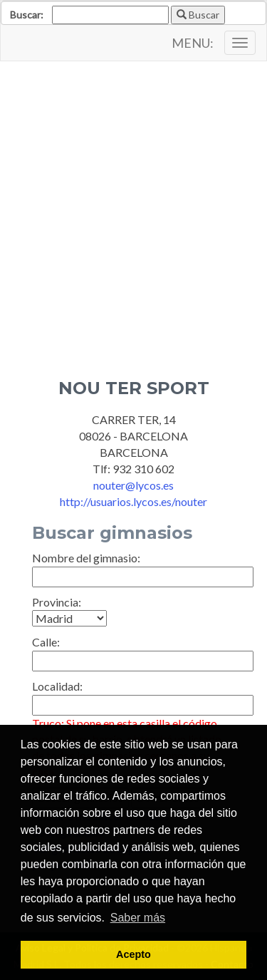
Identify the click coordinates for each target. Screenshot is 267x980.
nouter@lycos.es (133, 485)
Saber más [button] (138, 918)
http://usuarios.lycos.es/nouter (133, 501)
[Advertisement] (133, 209)
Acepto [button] (133, 954)
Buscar (198, 15)
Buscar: (27, 15)
